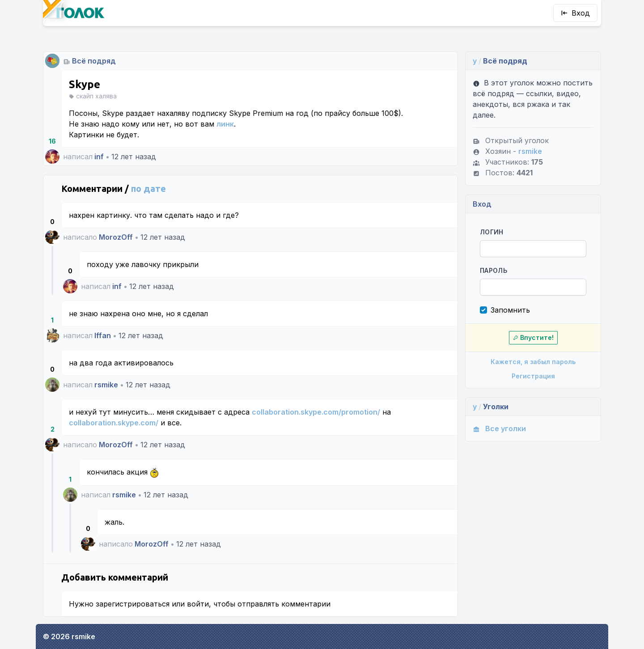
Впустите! (533, 337)
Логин (492, 232)
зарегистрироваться (133, 604)
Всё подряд (94, 61)
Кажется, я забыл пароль (533, 362)
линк (225, 124)
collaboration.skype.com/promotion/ (316, 412)
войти (198, 604)
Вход (575, 13)
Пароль (494, 270)
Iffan (103, 335)
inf (99, 157)
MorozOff (116, 237)
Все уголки (499, 428)
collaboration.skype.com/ (114, 423)
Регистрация (533, 376)
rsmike (106, 385)
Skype (85, 84)
